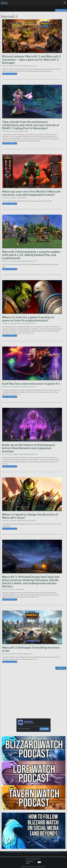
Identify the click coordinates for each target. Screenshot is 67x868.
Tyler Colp (7, 654)
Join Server (44, 729)
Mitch (6, 589)
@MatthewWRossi (31, 261)
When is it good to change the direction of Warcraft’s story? (30, 516)
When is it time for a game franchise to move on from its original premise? (28, 319)
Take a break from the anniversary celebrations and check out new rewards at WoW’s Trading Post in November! (31, 125)
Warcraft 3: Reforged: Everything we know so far (31, 649)
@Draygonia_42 (33, 66)
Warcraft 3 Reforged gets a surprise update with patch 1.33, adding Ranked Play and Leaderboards (31, 255)
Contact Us (22, 852)
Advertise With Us (55, 852)
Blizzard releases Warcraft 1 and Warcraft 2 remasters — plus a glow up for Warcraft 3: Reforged (32, 60)
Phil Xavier (7, 198)
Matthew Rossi (8, 261)
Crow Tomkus (8, 454)
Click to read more (10, 74)
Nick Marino (8, 131)
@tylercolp (30, 654)
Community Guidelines (33, 852)
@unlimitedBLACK (32, 454)
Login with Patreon (61, 10)
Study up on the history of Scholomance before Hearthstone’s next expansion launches (29, 448)
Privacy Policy (44, 852)
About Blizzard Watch (12, 852)
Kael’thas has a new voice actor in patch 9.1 (31, 384)
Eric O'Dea (7, 66)
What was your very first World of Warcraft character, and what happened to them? (31, 193)
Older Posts (61, 668)
